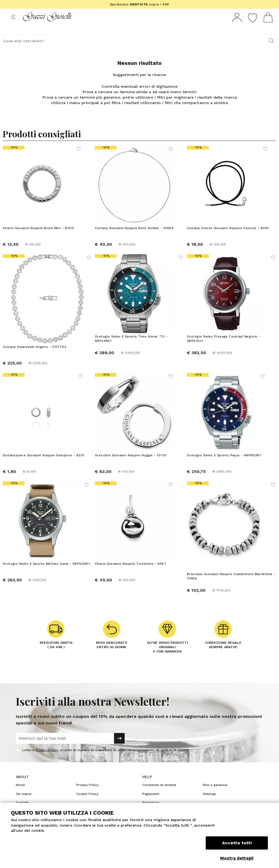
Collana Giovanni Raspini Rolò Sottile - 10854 (134, 238)
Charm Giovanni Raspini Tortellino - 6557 (131, 574)
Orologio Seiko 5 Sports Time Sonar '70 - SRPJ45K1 (131, 349)
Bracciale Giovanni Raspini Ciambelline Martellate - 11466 (231, 586)
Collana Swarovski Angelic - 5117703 (34, 357)
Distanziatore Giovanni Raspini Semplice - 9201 (43, 465)
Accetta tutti (237, 846)
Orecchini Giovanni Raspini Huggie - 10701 (131, 465)
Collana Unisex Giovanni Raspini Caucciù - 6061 (228, 238)
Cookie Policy (87, 804)
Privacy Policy (47, 760)
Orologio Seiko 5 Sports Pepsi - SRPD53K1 (224, 465)
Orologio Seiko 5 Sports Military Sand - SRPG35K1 (46, 574)
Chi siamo (24, 804)
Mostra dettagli (237, 858)
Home (20, 795)
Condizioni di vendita (159, 795)
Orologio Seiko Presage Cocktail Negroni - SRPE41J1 (224, 349)
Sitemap (209, 804)
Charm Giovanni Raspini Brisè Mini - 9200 (38, 238)
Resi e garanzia (215, 795)
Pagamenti (151, 804)
